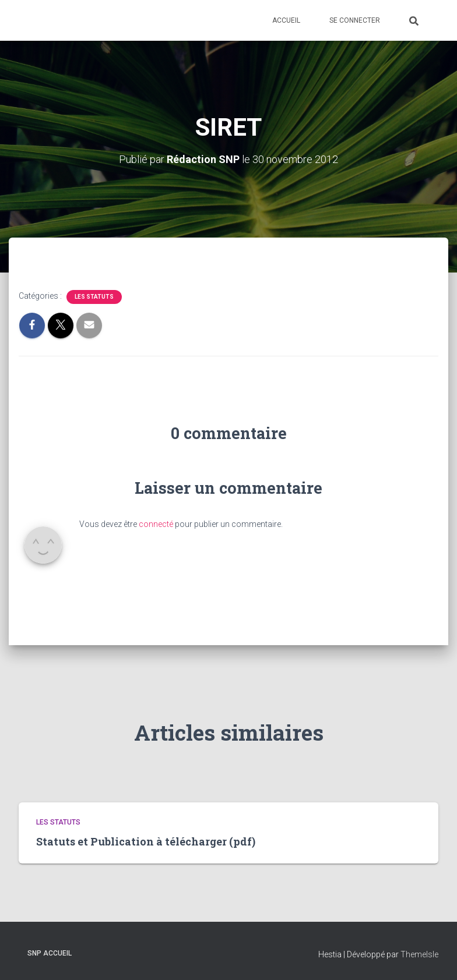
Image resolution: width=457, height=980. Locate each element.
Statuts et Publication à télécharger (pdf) (146, 841)
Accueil (286, 20)
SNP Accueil (50, 953)
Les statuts (94, 297)
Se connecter (355, 20)
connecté (156, 524)
